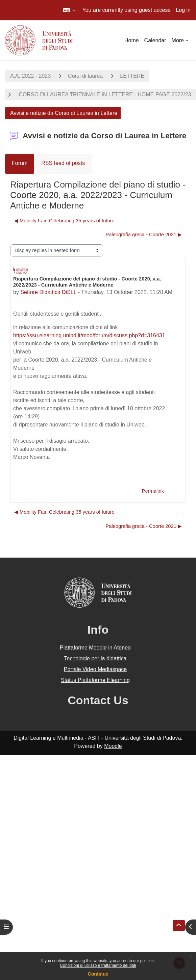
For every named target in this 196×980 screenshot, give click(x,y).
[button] (69, 10)
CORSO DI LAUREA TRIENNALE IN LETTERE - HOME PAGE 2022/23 (104, 94)
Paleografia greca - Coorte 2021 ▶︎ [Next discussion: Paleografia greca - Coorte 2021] (144, 235)
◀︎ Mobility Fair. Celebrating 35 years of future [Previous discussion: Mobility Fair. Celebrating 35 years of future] (64, 221)
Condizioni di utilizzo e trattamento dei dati (98, 965)
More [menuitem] (178, 40)
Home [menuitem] (132, 40)
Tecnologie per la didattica (95, 658)
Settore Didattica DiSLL (48, 292)
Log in (183, 10)
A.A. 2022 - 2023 (30, 76)
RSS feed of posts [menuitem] (63, 163)
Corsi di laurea (85, 76)
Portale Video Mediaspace (95, 669)
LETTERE (132, 76)
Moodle (113, 746)
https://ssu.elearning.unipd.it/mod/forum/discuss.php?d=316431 (89, 335)
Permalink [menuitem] (153, 491)
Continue (98, 974)
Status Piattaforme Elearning (95, 680)
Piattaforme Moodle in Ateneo (95, 648)
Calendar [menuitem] (155, 40)
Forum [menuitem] (20, 163)
